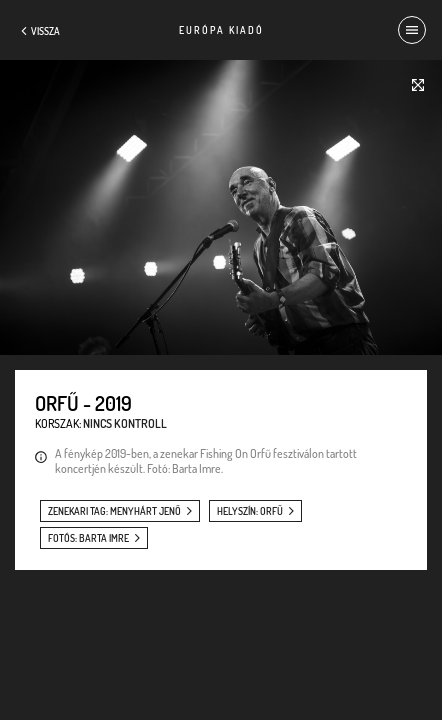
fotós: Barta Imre (88, 538)
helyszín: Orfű (250, 511)
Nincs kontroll (125, 423)
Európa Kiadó (221, 30)
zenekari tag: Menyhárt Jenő (114, 511)
